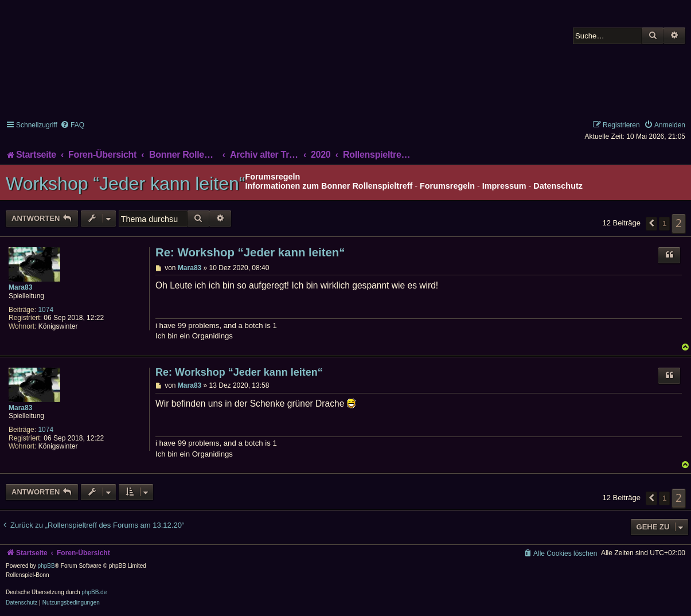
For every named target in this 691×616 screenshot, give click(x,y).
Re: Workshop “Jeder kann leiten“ (250, 252)
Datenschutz (558, 186)
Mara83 (20, 287)
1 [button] (664, 223)
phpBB (46, 566)
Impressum (504, 186)
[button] (651, 224)
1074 (46, 310)
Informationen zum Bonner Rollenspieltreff (329, 186)
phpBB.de (94, 592)
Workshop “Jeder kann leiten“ (125, 184)
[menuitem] (72, 125)
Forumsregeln (447, 186)
